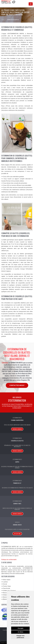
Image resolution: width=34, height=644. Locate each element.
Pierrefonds (7, 588)
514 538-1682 (17, 534)
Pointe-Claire (7, 586)
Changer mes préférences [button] (20, 637)
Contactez (5, 363)
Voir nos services (17, 429)
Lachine (5, 582)
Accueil (3, 20)
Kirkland (5, 595)
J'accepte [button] (20, 628)
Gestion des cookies (5, 643)
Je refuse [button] (20, 632)
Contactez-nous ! (17, 385)
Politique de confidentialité (9, 560)
